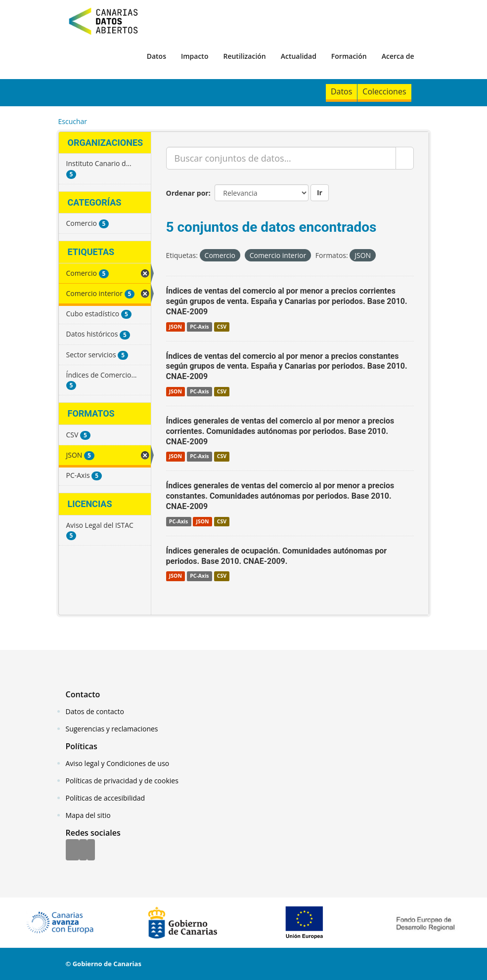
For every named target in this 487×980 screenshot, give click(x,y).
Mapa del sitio (88, 815)
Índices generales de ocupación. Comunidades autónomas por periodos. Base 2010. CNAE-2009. (277, 556)
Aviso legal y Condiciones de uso (118, 763)
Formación (349, 56)
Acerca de (398, 56)
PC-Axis (199, 327)
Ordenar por (187, 193)
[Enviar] (405, 158)
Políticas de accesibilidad (106, 798)
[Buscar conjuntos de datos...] (281, 158)
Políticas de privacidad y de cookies (122, 781)
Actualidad (299, 56)
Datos (156, 56)
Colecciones (384, 91)
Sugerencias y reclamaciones (112, 729)
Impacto (195, 56)
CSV (222, 327)
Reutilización (244, 56)
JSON (176, 327)
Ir (320, 192)
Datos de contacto (95, 711)
